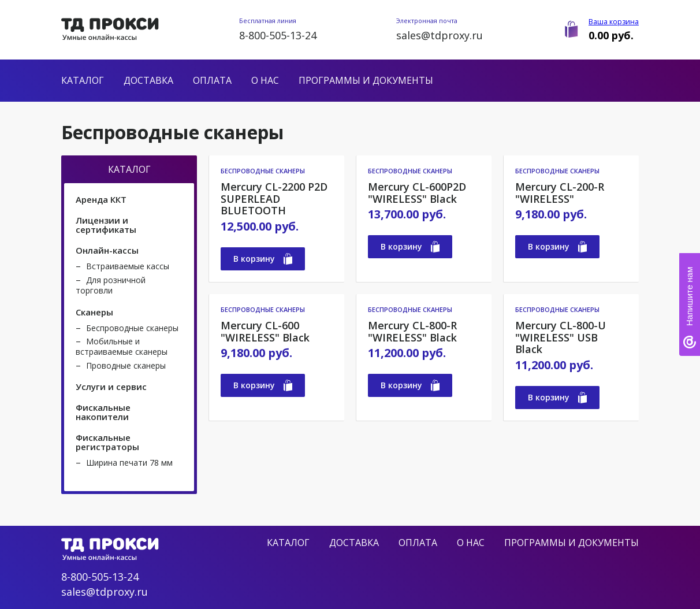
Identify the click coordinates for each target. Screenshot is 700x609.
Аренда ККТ (101, 199)
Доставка (148, 80)
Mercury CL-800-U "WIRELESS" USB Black (561, 337)
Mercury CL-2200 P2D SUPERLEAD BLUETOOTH (274, 199)
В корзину (263, 259)
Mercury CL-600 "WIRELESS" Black (265, 331)
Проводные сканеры (126, 365)
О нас (265, 80)
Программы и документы (366, 80)
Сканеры (94, 312)
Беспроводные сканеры (132, 328)
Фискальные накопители (103, 412)
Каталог (83, 80)
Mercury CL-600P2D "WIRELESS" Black (417, 193)
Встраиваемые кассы (128, 266)
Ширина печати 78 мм (129, 463)
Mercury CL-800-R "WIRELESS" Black (412, 331)
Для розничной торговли (111, 285)
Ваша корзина (614, 22)
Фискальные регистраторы (107, 442)
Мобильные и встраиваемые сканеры (122, 346)
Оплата (212, 80)
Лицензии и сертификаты (106, 225)
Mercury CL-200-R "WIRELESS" (560, 193)
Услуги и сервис (111, 387)
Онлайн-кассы (107, 250)
